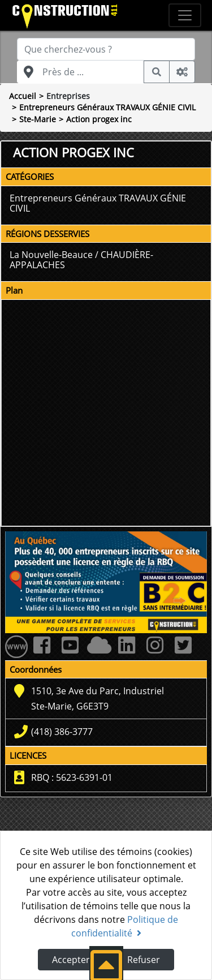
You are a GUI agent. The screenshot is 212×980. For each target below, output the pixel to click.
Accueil (23, 96)
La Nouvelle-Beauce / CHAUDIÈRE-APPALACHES (81, 260)
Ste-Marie (38, 119)
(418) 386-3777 (62, 732)
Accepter (71, 960)
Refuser (144, 960)
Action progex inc (99, 119)
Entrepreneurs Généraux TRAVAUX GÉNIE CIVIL (107, 107)
